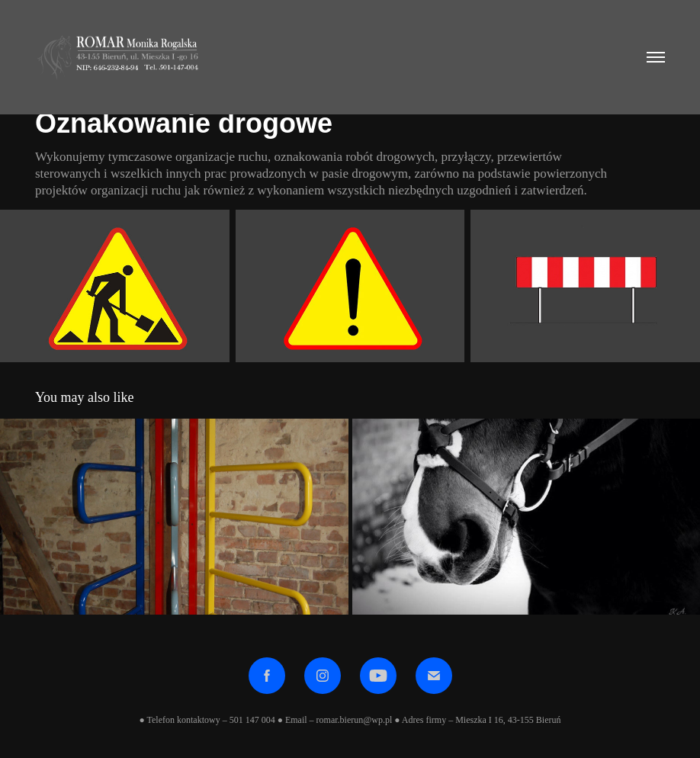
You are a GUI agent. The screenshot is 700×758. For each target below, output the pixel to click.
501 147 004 (252, 720)
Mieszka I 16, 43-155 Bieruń (507, 720)
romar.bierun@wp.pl (355, 720)
